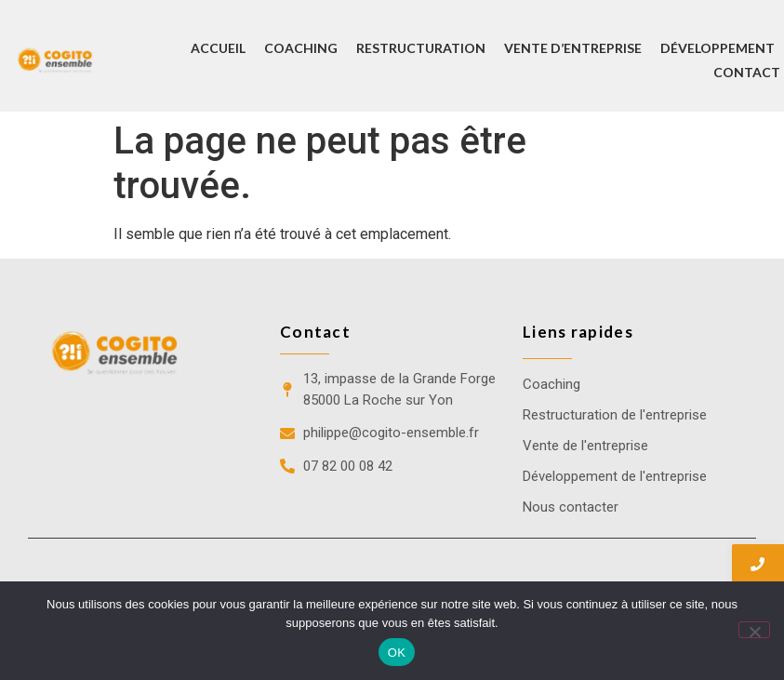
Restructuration (421, 48)
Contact (747, 72)
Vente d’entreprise (573, 48)
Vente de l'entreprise (585, 446)
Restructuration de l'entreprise (615, 415)
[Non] (754, 630)
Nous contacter (571, 507)
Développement (718, 48)
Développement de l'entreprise (615, 476)
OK (397, 653)
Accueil (218, 48)
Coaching (301, 48)
